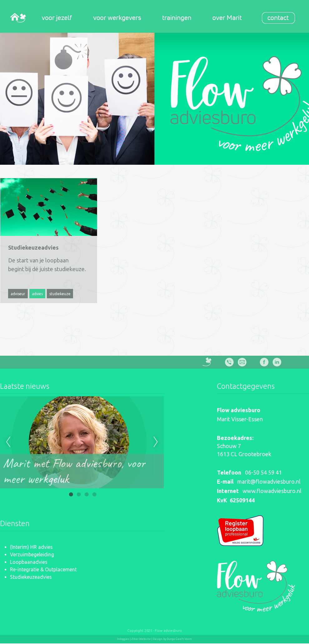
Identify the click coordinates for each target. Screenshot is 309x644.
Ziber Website (141, 639)
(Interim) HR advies (31, 547)
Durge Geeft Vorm (179, 639)
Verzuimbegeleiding (32, 554)
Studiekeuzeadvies (31, 577)
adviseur (18, 294)
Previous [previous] (8, 442)
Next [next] (156, 442)
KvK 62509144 (236, 500)
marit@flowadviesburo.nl (269, 481)
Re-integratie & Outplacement (43, 569)
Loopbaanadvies (29, 562)
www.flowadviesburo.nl (272, 491)
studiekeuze (60, 294)
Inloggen (123, 639)
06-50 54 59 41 (263, 472)
